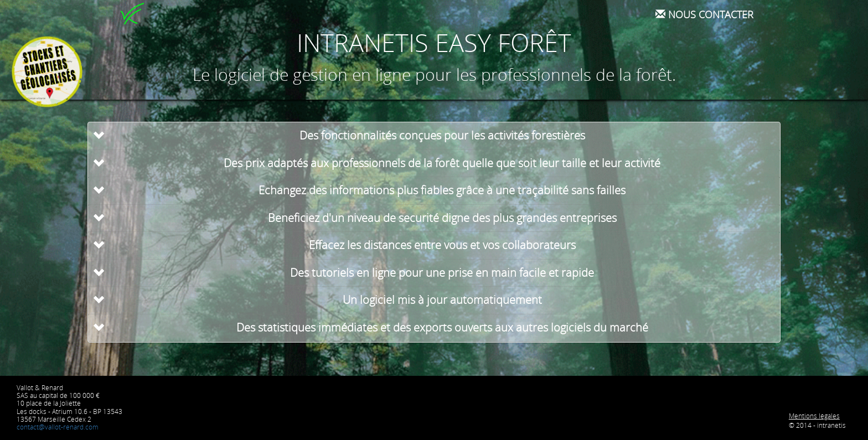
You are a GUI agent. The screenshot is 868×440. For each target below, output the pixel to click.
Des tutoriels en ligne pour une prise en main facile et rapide (442, 273)
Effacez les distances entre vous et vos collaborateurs (442, 245)
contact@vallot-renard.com (58, 427)
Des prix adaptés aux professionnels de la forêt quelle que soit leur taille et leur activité (442, 163)
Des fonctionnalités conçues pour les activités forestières (442, 135)
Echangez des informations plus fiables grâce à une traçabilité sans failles (442, 190)
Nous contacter (704, 14)
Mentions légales (814, 416)
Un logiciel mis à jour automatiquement (442, 300)
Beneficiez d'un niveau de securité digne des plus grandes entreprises (442, 218)
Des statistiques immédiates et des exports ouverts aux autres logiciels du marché (442, 327)
